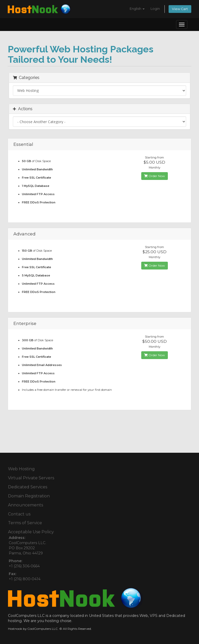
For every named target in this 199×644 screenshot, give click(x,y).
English (137, 9)
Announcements (26, 505)
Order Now (155, 176)
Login (155, 9)
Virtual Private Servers (31, 478)
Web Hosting (21, 469)
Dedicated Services (28, 487)
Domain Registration (29, 496)
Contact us (19, 514)
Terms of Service (25, 523)
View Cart (180, 9)
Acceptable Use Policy (31, 532)
